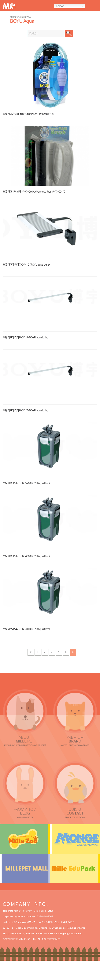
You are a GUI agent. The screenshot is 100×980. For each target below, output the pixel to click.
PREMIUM (75, 737)
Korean (60, 6)
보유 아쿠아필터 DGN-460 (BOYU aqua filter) (26, 556)
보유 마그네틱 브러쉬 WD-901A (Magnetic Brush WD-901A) (34, 192)
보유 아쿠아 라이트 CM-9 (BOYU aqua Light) (26, 337)
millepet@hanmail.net (70, 934)
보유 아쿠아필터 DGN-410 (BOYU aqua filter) (26, 629)
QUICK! (75, 809)
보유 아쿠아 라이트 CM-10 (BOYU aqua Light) (26, 265)
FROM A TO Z (25, 809)
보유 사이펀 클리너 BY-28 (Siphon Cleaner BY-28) (29, 114)
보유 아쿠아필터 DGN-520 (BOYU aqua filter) (26, 483)
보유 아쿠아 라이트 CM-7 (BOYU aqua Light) (26, 410)
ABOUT (25, 737)
